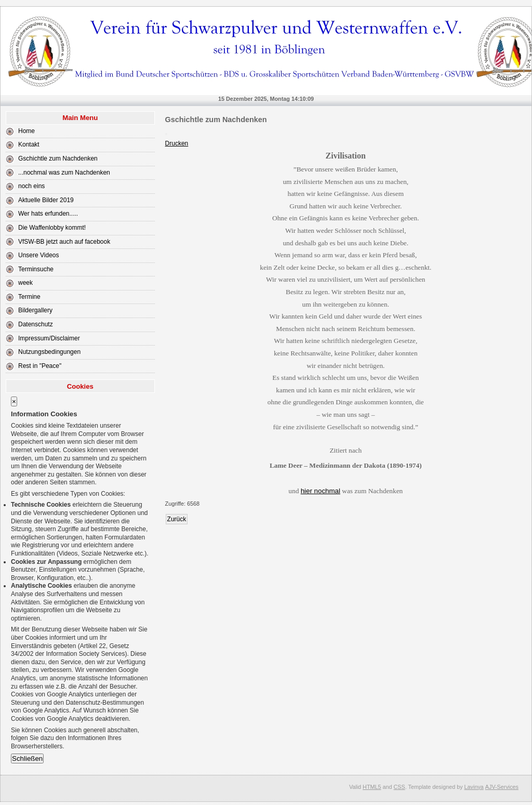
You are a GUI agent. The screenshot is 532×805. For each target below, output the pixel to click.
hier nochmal (321, 491)
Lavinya (474, 787)
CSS (400, 787)
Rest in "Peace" (40, 366)
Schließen (27, 758)
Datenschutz (36, 324)
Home (26, 131)
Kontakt (29, 144)
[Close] (14, 401)
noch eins (31, 186)
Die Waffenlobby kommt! (52, 228)
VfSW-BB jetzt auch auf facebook (64, 242)
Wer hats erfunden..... (48, 214)
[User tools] (166, 134)
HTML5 (372, 787)
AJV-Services (502, 787)
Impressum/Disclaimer (49, 338)
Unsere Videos (39, 255)
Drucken (177, 143)
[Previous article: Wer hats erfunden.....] (177, 519)
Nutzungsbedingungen (49, 352)
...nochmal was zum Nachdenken (64, 173)
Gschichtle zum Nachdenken (58, 159)
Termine (29, 297)
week (25, 283)
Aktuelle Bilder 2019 (46, 200)
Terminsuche (36, 269)
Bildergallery (35, 310)
